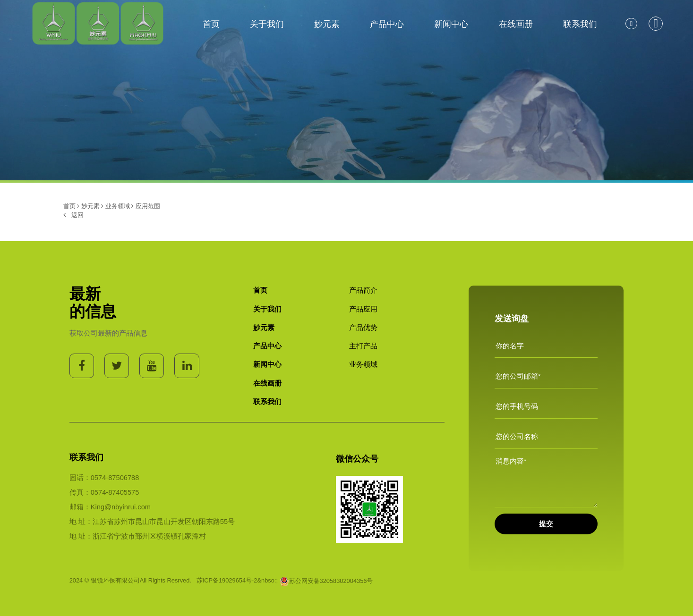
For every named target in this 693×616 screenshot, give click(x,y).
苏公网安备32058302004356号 (326, 581)
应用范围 (148, 206)
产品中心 (387, 24)
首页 (211, 24)
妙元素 (327, 24)
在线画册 (516, 24)
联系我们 (580, 24)
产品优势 (363, 328)
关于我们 (267, 24)
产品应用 (363, 309)
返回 (73, 215)
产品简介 (363, 290)
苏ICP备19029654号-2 (227, 581)
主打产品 (363, 346)
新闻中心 (451, 24)
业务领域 (118, 206)
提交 (546, 524)
